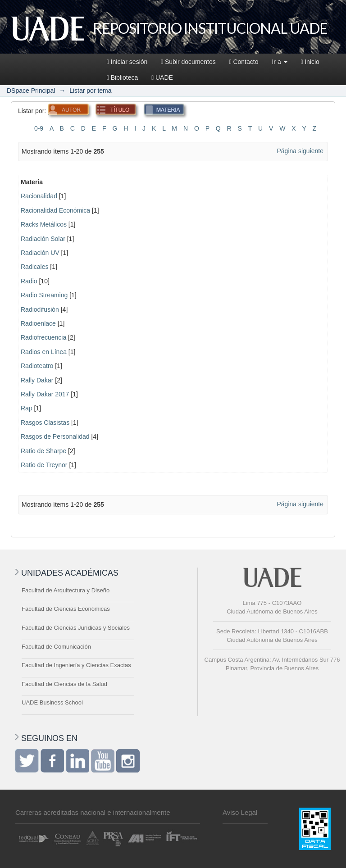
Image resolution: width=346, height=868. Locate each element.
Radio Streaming (44, 295)
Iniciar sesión (127, 62)
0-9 (39, 128)
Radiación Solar (43, 239)
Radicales (34, 267)
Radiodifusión (40, 309)
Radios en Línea (44, 352)
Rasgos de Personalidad (55, 436)
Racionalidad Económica (55, 210)
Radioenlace (38, 323)
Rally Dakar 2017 (45, 394)
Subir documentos (188, 62)
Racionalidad (39, 196)
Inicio (310, 62)
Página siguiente (300, 151)
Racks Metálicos (44, 224)
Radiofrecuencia (43, 337)
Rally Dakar (37, 380)
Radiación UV (40, 253)
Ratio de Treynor (44, 465)
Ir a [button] (279, 62)
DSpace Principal (31, 91)
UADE (162, 77)
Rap (27, 408)
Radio (29, 281)
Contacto (244, 62)
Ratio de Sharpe (43, 451)
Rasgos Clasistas (45, 423)
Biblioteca (122, 77)
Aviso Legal (240, 812)
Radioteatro (37, 366)
